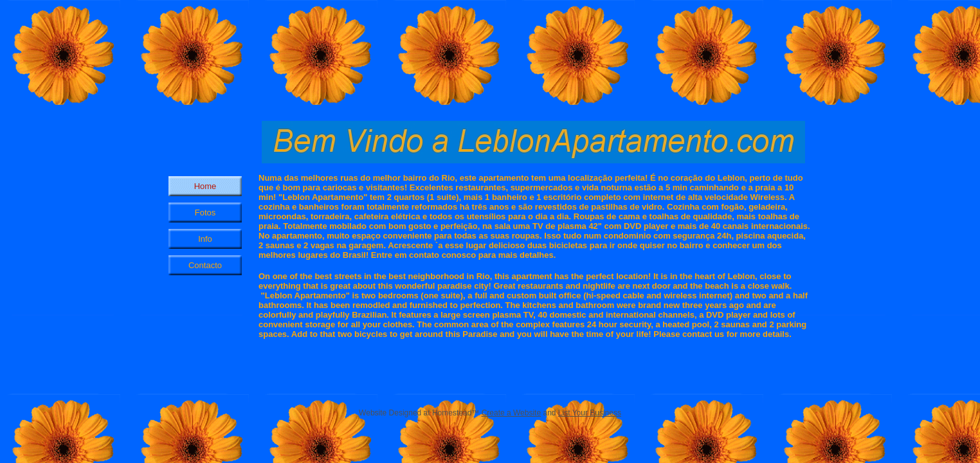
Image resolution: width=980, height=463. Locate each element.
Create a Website (512, 413)
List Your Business (590, 413)
